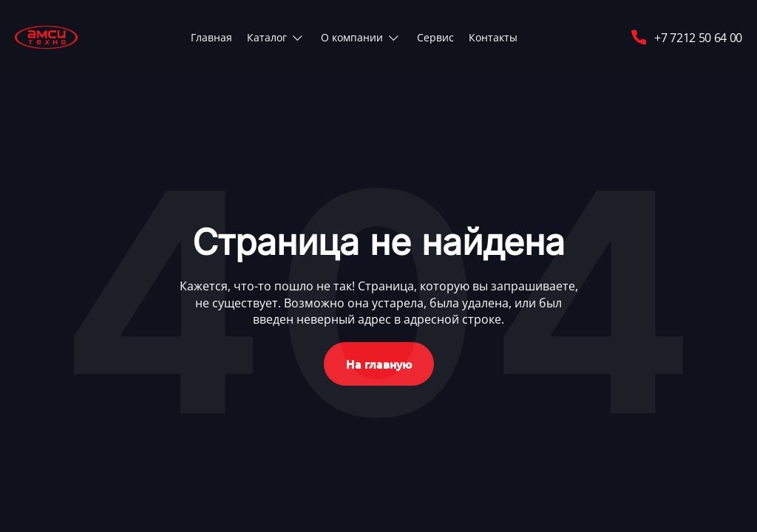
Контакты (493, 37)
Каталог (267, 37)
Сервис (435, 37)
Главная (211, 37)
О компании (352, 37)
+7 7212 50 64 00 (686, 37)
